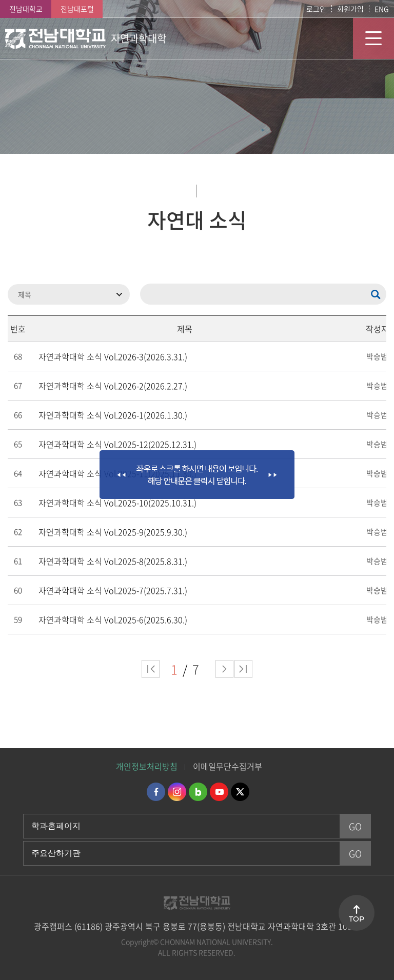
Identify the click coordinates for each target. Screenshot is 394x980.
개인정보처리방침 (147, 766)
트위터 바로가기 (240, 792)
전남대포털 (77, 9)
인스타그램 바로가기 (177, 792)
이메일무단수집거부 (228, 766)
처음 (151, 669)
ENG (382, 9)
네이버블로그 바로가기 (198, 792)
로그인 (316, 9)
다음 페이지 (224, 669)
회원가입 (350, 9)
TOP (357, 919)
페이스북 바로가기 (156, 792)
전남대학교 (26, 9)
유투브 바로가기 (219, 792)
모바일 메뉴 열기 (373, 38)
